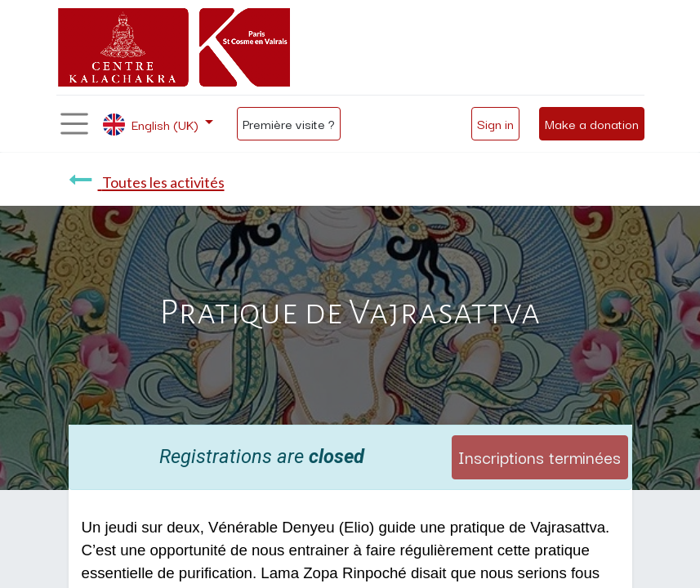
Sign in (495, 123)
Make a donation (592, 123)
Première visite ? (289, 123)
